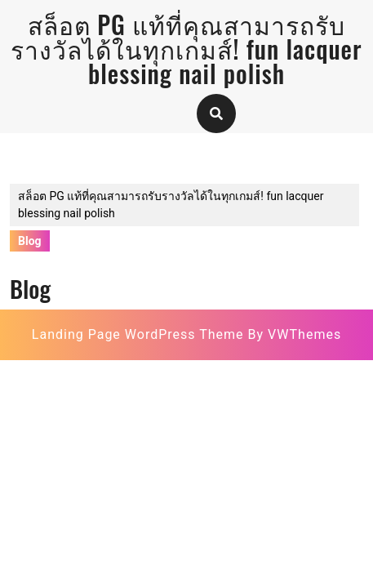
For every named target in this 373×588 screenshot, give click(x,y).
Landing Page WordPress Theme (138, 334)
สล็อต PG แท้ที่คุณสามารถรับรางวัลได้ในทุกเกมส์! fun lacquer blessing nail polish (186, 49)
